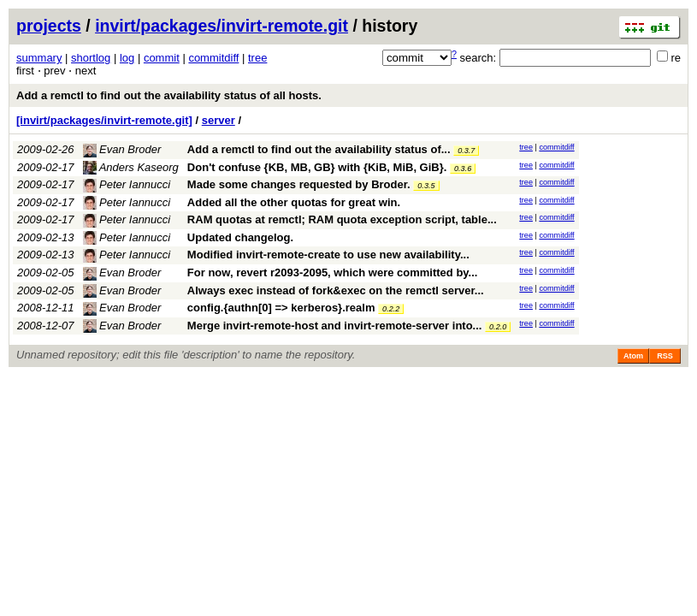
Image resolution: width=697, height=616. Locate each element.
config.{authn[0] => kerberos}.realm (281, 308)
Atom (633, 356)
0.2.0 (498, 327)
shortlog (91, 58)
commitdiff (213, 58)
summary (39, 58)
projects (49, 26)
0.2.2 (391, 309)
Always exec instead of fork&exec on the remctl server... (336, 290)
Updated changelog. (240, 237)
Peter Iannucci (127, 184)
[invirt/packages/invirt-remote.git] (104, 120)
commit (162, 58)
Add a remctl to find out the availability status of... (320, 149)
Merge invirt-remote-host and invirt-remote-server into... (336, 326)
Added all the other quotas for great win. (294, 202)
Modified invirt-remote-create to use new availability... (328, 255)
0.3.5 (426, 186)
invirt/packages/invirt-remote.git (222, 26)
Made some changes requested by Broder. (299, 184)
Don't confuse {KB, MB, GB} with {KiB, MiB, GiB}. (317, 167)
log (127, 58)
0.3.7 (466, 151)
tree (257, 58)
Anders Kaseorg (131, 167)
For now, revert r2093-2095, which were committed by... (333, 272)
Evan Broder (122, 149)
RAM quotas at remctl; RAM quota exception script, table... (342, 219)
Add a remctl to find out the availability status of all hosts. (169, 95)
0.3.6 (463, 169)
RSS (665, 356)
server (219, 120)
